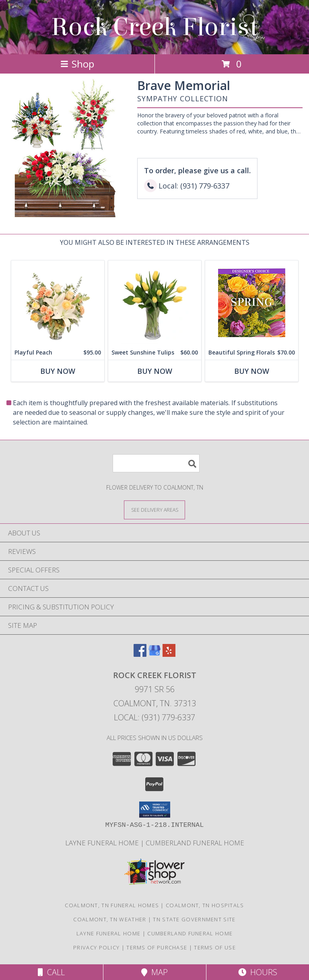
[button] (155, 810)
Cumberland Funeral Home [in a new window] (195, 843)
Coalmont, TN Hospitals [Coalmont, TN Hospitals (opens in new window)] (205, 905)
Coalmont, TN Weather (110, 919)
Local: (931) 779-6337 (154, 717)
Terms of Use (215, 947)
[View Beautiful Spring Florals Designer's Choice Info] (252, 303)
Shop (77, 64)
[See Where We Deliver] (154, 509)
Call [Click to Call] (51, 972)
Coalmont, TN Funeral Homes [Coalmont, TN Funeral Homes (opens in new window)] (112, 905)
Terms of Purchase (157, 947)
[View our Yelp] (169, 654)
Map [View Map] (154, 972)
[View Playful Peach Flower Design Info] (58, 303)
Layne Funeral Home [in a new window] (103, 843)
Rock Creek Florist (154, 27)
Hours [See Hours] (258, 972)
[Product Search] (156, 463)
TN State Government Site (194, 919)
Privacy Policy (96, 947)
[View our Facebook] (140, 654)
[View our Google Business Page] (154, 654)
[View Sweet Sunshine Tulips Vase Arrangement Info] (155, 303)
